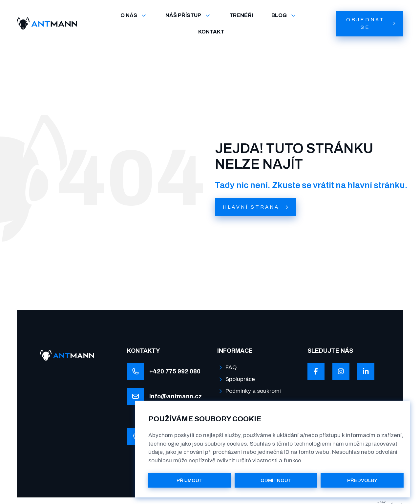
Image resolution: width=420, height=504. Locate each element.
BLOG (284, 15)
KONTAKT (211, 32)
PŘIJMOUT (190, 480)
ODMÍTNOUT (276, 480)
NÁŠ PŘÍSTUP (188, 15)
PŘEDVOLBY (362, 480)
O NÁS (134, 15)
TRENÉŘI (241, 15)
